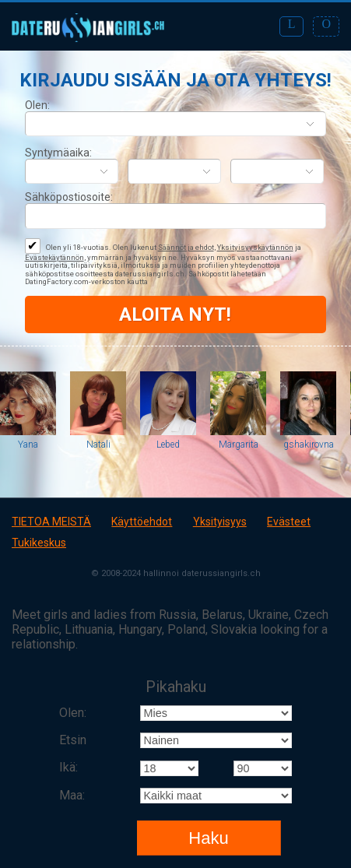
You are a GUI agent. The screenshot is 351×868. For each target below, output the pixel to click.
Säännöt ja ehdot (186, 247)
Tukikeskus (39, 543)
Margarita (239, 445)
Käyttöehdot (142, 522)
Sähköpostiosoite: (69, 197)
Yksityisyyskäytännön (255, 247)
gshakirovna (309, 445)
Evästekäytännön (54, 257)
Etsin (73, 740)
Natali (98, 445)
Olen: (37, 105)
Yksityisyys (220, 522)
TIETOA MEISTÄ (51, 522)
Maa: (72, 795)
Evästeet (289, 522)
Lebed (168, 445)
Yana (28, 445)
